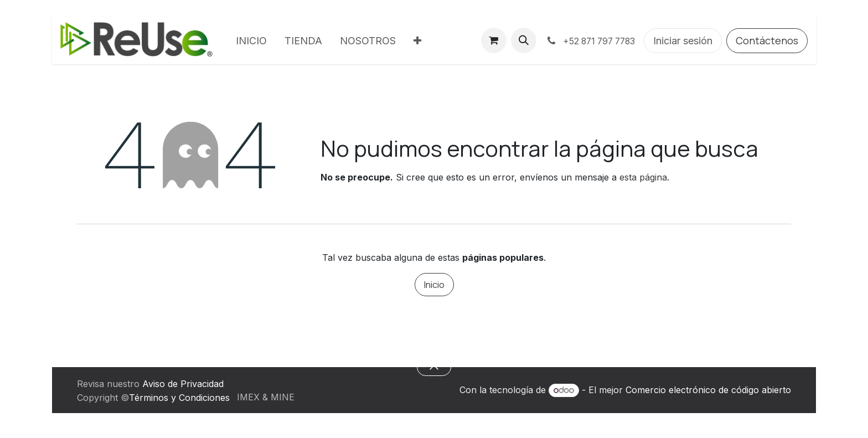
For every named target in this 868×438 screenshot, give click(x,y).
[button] (524, 40)
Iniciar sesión (683, 41)
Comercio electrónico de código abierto (708, 390)
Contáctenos (767, 40)
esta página (643, 177)
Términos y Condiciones (179, 398)
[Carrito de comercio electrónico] (494, 40)
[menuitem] (251, 41)
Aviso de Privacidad (183, 384)
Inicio (434, 285)
